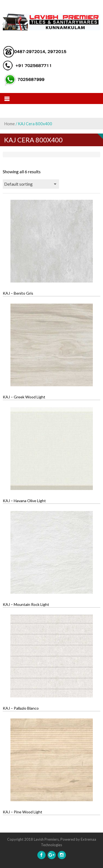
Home (9, 124)
